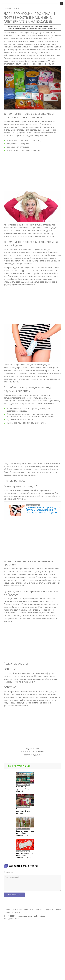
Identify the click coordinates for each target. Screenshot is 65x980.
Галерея (7, 912)
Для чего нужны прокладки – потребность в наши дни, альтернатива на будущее (43, 510)
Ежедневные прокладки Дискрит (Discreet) (24, 789)
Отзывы (58, 909)
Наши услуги (17, 909)
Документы (48, 909)
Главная (7, 909)
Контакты (16, 912)
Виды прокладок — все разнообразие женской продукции (25, 833)
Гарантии (38, 909)
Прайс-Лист (28, 909)
